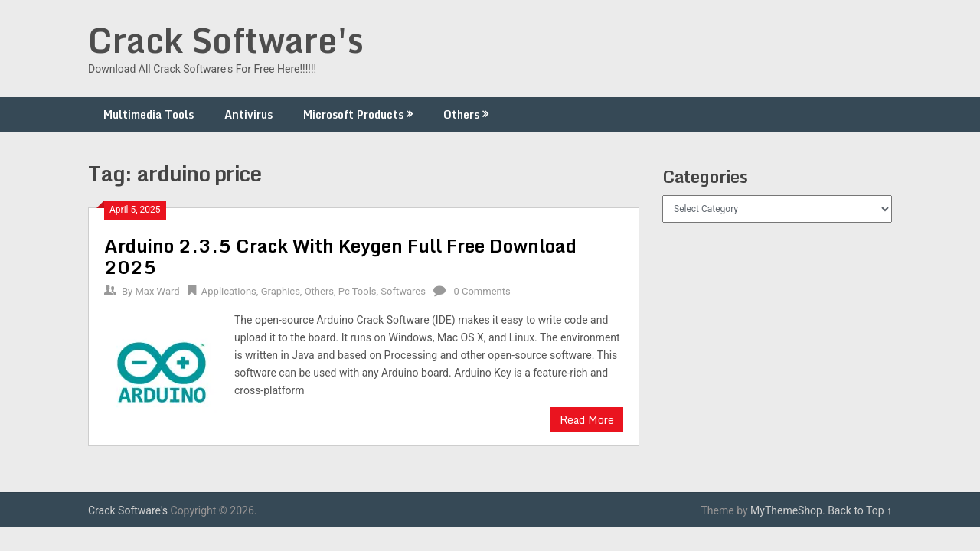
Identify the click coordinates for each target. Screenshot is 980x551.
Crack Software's (226, 40)
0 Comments (482, 291)
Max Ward (157, 291)
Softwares (403, 291)
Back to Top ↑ (860, 510)
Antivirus (248, 114)
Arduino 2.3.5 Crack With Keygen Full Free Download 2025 (340, 256)
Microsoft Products (353, 114)
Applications (229, 291)
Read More (587, 420)
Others (461, 114)
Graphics (281, 291)
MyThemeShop (786, 510)
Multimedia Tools (149, 114)
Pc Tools (358, 291)
